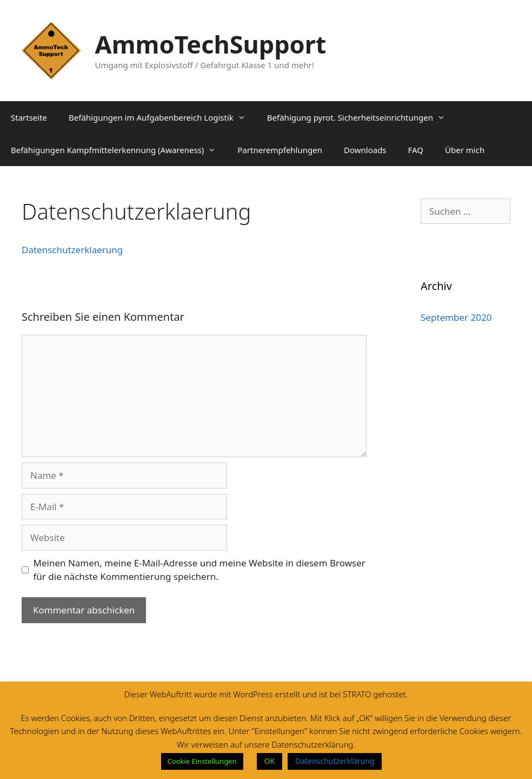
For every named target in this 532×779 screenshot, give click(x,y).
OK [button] (270, 761)
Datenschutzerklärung (335, 761)
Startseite (29, 117)
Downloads (365, 150)
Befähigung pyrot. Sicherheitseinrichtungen (361, 117)
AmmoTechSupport (211, 44)
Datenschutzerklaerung (72, 250)
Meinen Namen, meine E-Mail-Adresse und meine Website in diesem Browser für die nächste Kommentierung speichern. (199, 570)
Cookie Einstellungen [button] (202, 761)
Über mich (465, 150)
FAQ (416, 150)
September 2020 (456, 317)
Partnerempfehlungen (280, 150)
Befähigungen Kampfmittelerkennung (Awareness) (119, 150)
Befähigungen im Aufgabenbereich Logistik (162, 117)
